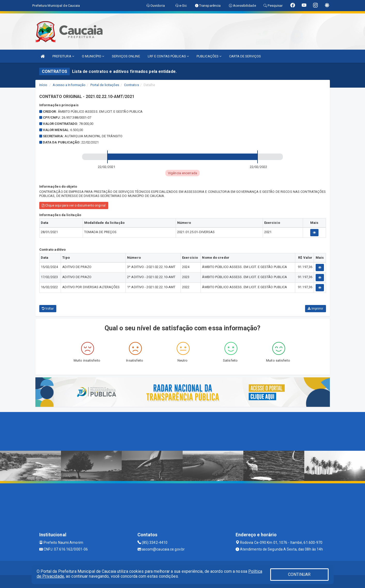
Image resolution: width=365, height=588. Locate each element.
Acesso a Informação (69, 85)
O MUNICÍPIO (93, 56)
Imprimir (315, 309)
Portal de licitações (105, 85)
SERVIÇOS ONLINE (126, 56)
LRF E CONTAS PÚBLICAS (168, 56)
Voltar (48, 309)
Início (43, 85)
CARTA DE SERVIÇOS (245, 56)
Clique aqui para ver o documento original (74, 205)
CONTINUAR (299, 574)
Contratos (131, 85)
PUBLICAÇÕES (209, 56)
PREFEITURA (63, 56)
